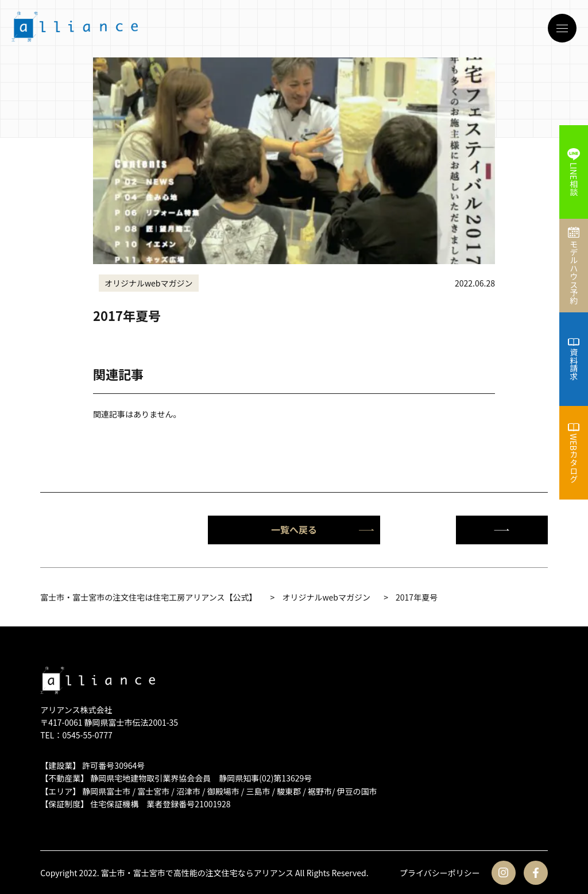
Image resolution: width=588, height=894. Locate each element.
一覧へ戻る (323, 529)
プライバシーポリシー (440, 873)
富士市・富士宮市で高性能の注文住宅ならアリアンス (197, 873)
